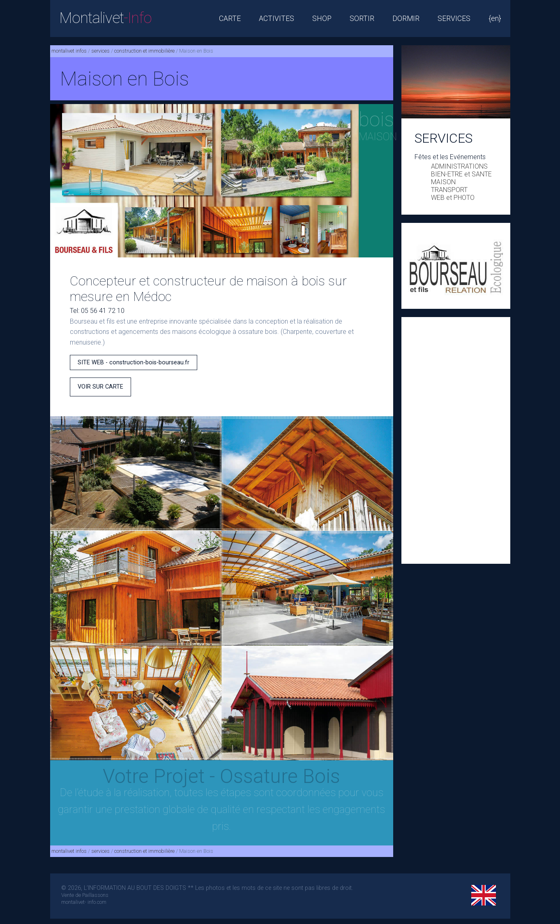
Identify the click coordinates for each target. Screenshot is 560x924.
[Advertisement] (456, 440)
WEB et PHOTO (453, 198)
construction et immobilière (144, 51)
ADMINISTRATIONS (459, 166)
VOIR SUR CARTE (100, 387)
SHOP (322, 19)
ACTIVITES (277, 19)
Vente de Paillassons (85, 895)
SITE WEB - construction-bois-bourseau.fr (134, 362)
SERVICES (454, 19)
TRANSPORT (449, 190)
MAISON (443, 182)
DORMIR (406, 19)
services (100, 51)
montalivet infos (69, 51)
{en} (495, 19)
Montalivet (105, 18)
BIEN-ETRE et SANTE (461, 174)
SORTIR (362, 19)
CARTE (230, 19)
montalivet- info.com (84, 902)
